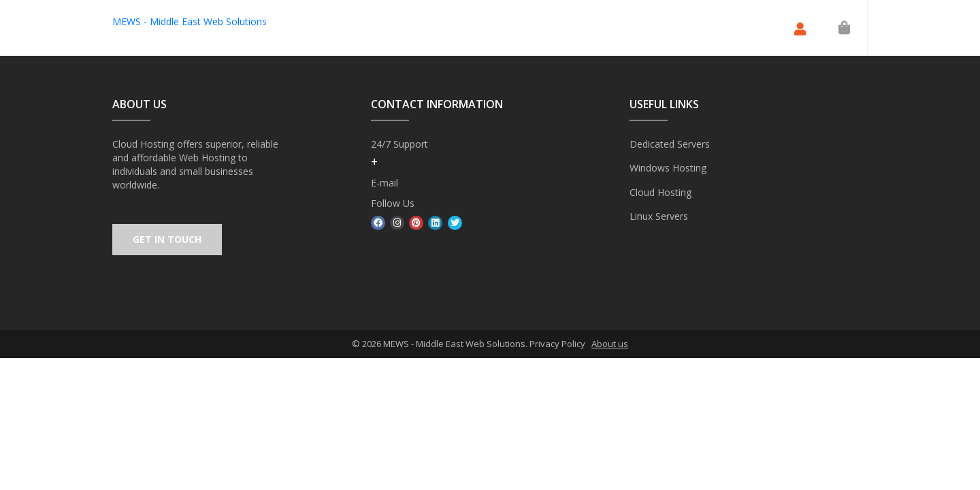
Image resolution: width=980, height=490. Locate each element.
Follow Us (393, 203)
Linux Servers (659, 215)
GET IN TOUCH (168, 240)
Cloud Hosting (660, 192)
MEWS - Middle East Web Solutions (190, 21)
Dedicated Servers (670, 144)
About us (610, 344)
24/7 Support (399, 144)
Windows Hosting (668, 168)
